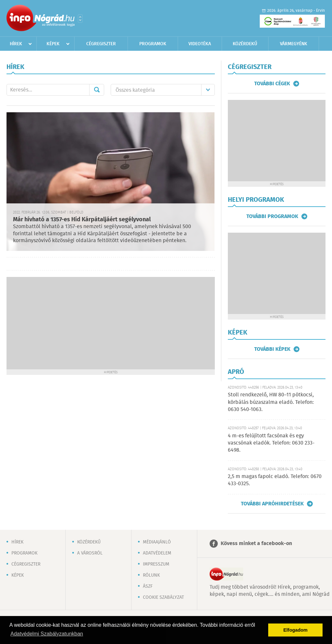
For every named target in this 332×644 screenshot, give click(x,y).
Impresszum (156, 564)
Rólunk (151, 575)
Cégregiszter (101, 44)
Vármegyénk (294, 44)
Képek (53, 44)
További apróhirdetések (272, 504)
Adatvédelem (157, 553)
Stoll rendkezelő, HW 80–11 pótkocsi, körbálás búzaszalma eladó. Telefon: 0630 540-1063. (271, 402)
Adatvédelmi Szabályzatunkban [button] (47, 634)
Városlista (80, 19)
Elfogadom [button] (296, 630)
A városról (90, 553)
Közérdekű (245, 44)
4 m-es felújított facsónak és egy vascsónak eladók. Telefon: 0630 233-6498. (271, 443)
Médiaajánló (157, 542)
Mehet (97, 90)
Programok (153, 44)
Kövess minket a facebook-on (256, 544)
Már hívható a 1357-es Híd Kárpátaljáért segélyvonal (82, 220)
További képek (272, 349)
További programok (272, 216)
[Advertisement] (111, 322)
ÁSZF (148, 586)
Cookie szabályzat (163, 597)
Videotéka (200, 44)
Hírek (16, 44)
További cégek (272, 84)
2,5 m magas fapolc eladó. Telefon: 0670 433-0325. (275, 480)
